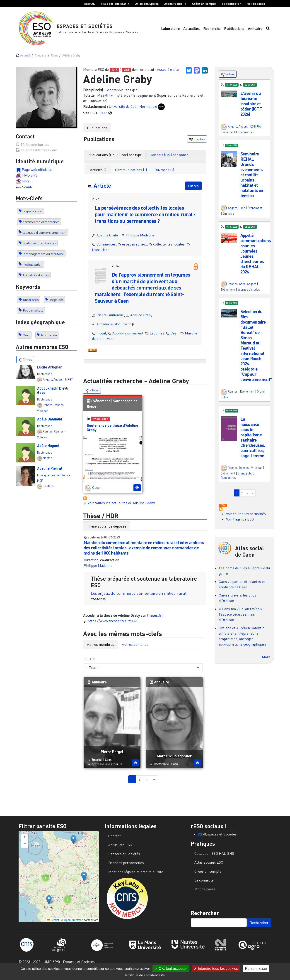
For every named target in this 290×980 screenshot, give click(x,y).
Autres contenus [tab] (135, 649)
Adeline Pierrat (50, 473)
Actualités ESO (120, 850)
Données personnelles (126, 868)
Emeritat (97, 764)
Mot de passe (256, 4)
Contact (115, 841)
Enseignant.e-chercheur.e (54, 480)
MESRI (103, 100)
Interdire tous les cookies (216, 969)
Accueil (25, 60)
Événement (101, 406)
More (266, 662)
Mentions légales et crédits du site (136, 877)
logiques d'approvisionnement (45, 237)
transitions (101, 254)
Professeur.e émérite (107, 769)
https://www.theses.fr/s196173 (112, 626)
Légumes (157, 338)
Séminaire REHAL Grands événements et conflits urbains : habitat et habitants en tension (252, 179)
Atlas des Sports (147, 4)
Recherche (212, 31)
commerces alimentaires (41, 227)
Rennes (48, 410)
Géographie (115, 95)
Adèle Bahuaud (50, 424)
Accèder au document (116, 329)
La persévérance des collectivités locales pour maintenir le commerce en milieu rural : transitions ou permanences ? (142, 219)
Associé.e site (168, 74)
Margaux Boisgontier (174, 761)
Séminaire (227, 218)
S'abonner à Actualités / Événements (85, 503)
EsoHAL (90, 4)
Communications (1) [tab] (131, 174)
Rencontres (228, 483)
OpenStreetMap (74, 925)
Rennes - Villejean (251, 473)
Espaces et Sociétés (89, 28)
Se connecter (231, 4)
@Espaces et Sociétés (217, 839)
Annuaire (255, 31)
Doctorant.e (45, 379)
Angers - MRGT (63, 384)
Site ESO (89, 664)
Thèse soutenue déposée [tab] (107, 531)
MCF (40, 486)
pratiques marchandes (39, 248)
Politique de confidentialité (145, 975)
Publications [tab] (97, 133)
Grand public (246, 478)
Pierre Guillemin (110, 320)
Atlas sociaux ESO (114, 5)
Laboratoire (170, 31)
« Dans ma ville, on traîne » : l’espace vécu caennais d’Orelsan (242, 619)
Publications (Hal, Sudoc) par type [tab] (115, 160)
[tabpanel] (145, 266)
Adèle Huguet (48, 450)
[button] (229, 98)
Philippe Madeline (140, 240)
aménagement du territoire (43, 259)
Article (103, 190)
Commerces (106, 249)
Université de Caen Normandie (133, 111)
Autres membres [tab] (101, 649)
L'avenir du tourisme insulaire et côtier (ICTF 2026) (251, 109)
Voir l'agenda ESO (240, 524)
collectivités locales (169, 249)
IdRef (26, 186)
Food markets (33, 315)
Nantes (47, 463)
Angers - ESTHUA (250, 131)
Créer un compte (204, 4)
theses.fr (154, 620)
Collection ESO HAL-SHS (214, 858)
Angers (47, 384)
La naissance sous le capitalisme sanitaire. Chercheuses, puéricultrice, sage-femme (253, 442)
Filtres (193, 191)
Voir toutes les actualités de (119, 508)
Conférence (245, 137)
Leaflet (53, 925)
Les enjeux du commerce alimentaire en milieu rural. (139, 598)
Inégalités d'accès (36, 280)
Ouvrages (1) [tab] (164, 174)
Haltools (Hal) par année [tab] (169, 160)
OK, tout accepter (171, 969)
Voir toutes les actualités (246, 518)
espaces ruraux (134, 249)
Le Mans (48, 491)
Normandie (49, 340)
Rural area (31, 305)
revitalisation (33, 269)
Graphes (197, 144)
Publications (234, 31)
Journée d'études (249, 295)
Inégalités (57, 305)
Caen (54, 60)
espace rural (33, 216)
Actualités (191, 31)
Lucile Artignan (50, 372)
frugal (101, 338)
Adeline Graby (108, 240)
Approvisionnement (128, 338)
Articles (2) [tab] (99, 174)
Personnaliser (256, 969)
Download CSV (92, 355)
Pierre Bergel (112, 756)
